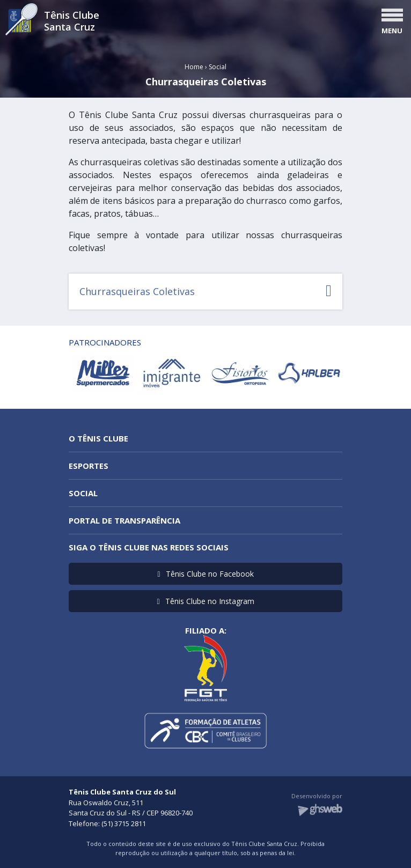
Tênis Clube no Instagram (205, 601)
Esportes (89, 466)
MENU (392, 31)
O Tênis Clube (98, 438)
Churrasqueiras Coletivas (205, 291)
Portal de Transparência (124, 520)
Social (218, 67)
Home (194, 67)
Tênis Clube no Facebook (205, 574)
